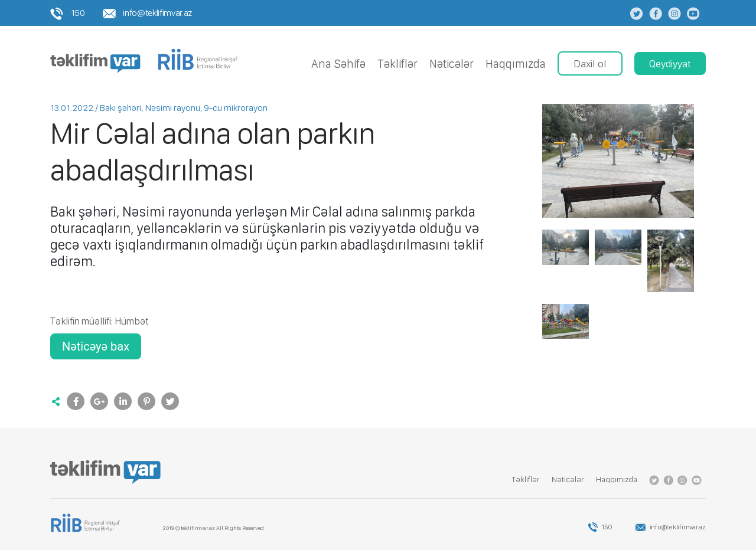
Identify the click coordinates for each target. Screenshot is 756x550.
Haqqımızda (516, 64)
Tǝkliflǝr (397, 64)
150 (68, 13)
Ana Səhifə (338, 64)
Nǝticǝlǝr (452, 64)
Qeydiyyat (670, 63)
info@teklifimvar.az (147, 13)
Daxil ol (590, 63)
